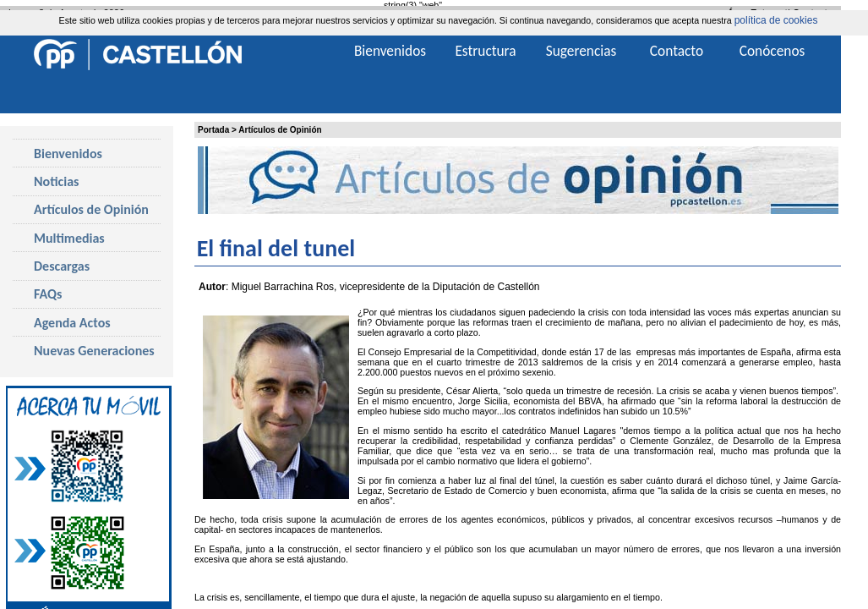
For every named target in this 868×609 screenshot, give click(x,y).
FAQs (48, 294)
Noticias (56, 181)
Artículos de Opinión (280, 130)
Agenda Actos (72, 323)
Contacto (677, 51)
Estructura (485, 51)
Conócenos (772, 51)
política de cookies (776, 20)
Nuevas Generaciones (94, 351)
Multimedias (69, 238)
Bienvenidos (68, 154)
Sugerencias (581, 51)
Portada (213, 130)
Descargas (62, 266)
